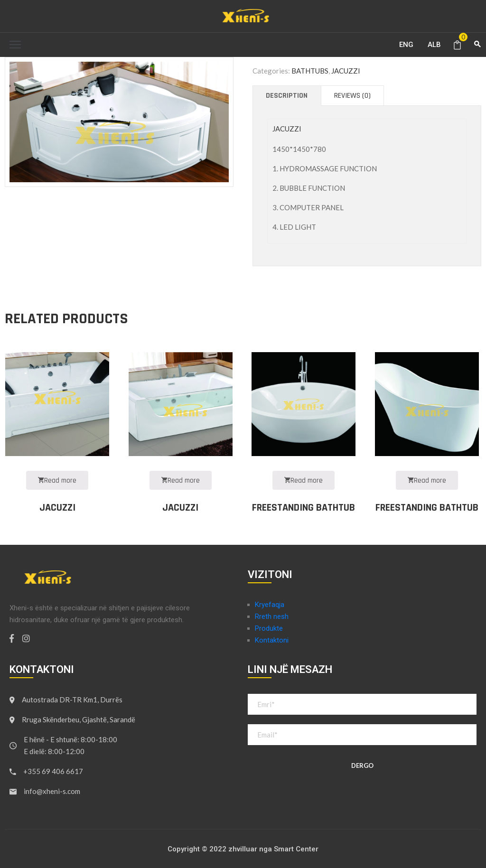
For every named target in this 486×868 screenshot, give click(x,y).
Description (287, 96)
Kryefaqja (270, 605)
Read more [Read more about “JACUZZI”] (57, 481)
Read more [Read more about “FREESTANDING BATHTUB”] (304, 481)
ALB (434, 45)
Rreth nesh (272, 616)
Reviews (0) (352, 96)
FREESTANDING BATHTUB (304, 508)
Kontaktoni (272, 640)
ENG (406, 45)
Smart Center (296, 849)
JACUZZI (346, 71)
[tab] (287, 96)
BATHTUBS (310, 71)
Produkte (269, 628)
